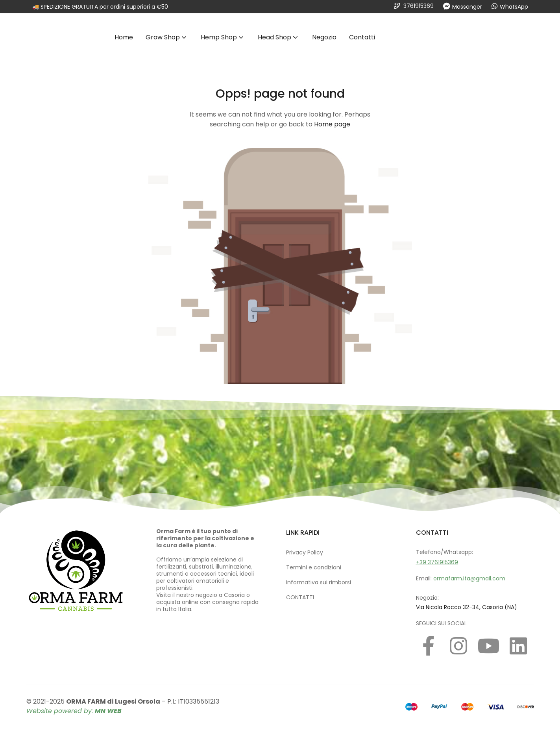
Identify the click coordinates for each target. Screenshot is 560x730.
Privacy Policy (305, 552)
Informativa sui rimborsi (319, 582)
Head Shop (279, 37)
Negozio (324, 37)
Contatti (362, 37)
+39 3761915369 (437, 562)
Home (124, 37)
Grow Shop (167, 37)
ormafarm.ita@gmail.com (469, 578)
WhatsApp (514, 7)
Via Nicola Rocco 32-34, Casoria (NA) (467, 607)
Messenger (467, 7)
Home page (332, 124)
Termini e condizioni (314, 567)
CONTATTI (300, 597)
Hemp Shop (223, 37)
